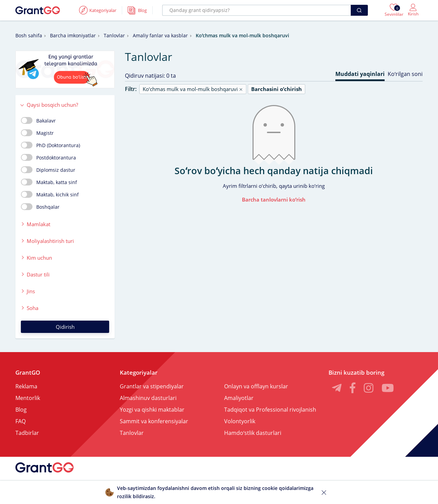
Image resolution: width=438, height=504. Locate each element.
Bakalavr (38, 120)
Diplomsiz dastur (48, 170)
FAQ (21, 421)
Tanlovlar (114, 35)
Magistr (37, 133)
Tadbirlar (27, 433)
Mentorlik (28, 398)
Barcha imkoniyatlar (73, 35)
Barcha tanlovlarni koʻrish (274, 199)
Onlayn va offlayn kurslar (256, 386)
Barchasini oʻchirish (276, 89)
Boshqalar (40, 207)
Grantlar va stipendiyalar (152, 386)
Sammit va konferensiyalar (154, 421)
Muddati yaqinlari (360, 74)
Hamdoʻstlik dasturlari (253, 433)
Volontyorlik (240, 421)
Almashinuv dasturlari (148, 398)
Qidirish (65, 327)
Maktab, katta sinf (49, 182)
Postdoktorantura (48, 157)
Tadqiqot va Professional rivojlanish (270, 410)
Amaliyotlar (239, 398)
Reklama (26, 386)
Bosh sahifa (29, 35)
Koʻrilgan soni (405, 74)
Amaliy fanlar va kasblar (160, 35)
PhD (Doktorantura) (50, 145)
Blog (21, 410)
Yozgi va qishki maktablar (152, 410)
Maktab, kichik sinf (50, 194)
